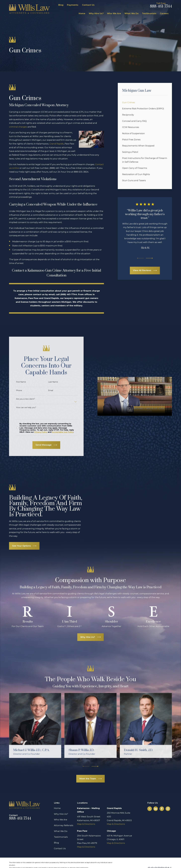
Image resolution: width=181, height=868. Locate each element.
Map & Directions (86, 816)
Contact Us (88, 5)
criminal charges (18, 127)
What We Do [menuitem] (131, 13)
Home (57, 801)
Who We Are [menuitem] (114, 13)
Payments (73, 5)
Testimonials (61, 829)
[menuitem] (145, 102)
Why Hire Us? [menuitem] (96, 13)
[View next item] (149, 258)
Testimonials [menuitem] (149, 13)
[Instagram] (168, 801)
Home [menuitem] (82, 13)
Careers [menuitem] (164, 13)
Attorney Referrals (64, 818)
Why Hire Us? (61, 806)
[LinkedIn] (156, 801)
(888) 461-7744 (57, 168)
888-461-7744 (161, 7)
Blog (61, 5)
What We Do (61, 823)
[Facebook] (162, 801)
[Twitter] (150, 801)
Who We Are (61, 812)
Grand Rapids (57, 144)
